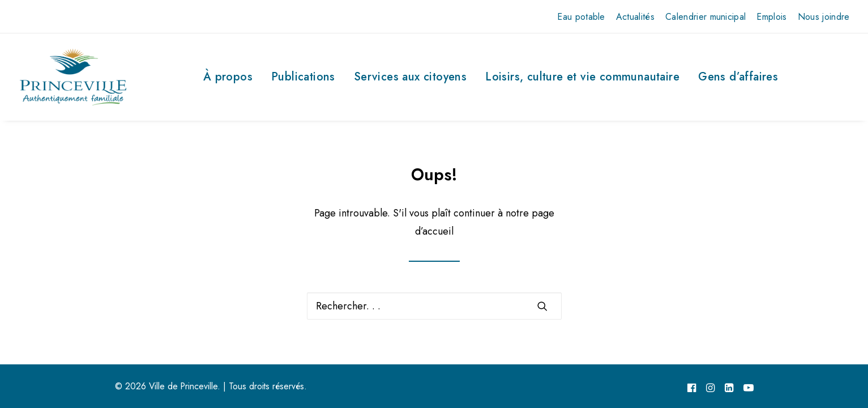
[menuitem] (581, 17)
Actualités (635, 17)
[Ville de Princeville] (73, 77)
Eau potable (581, 17)
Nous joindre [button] (824, 17)
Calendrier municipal (705, 17)
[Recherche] (434, 306)
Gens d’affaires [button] (738, 77)
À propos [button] (228, 77)
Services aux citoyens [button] (410, 77)
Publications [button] (303, 77)
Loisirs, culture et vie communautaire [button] (582, 77)
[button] (542, 306)
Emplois (771, 17)
